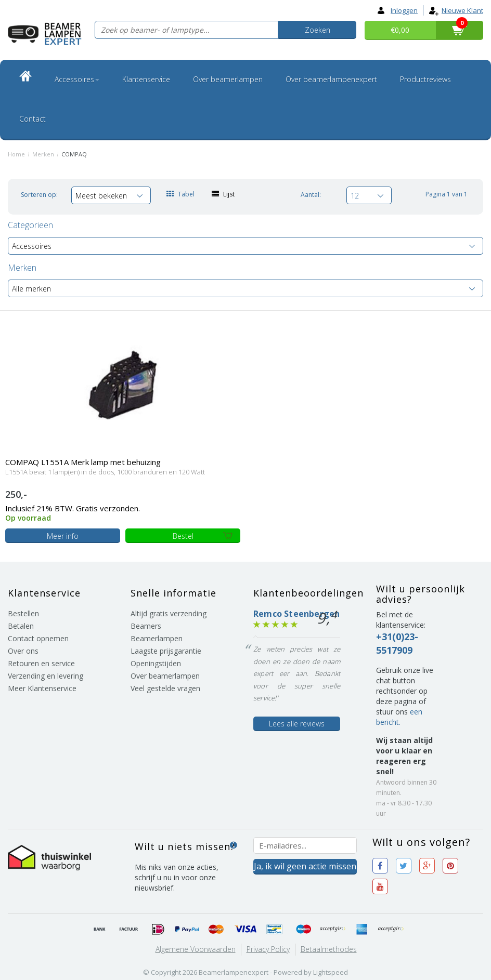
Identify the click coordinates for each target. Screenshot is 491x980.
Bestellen (23, 613)
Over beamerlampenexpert (331, 79)
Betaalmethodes (329, 949)
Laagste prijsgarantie (166, 651)
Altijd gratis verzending (169, 613)
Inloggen (398, 10)
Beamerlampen (157, 638)
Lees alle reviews (297, 724)
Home (16, 154)
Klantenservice (146, 79)
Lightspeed (331, 972)
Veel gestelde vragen (165, 688)
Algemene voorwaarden (196, 949)
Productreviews (425, 79)
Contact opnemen (38, 638)
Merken (43, 154)
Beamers (146, 626)
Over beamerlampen (228, 79)
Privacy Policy (268, 949)
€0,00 (400, 30)
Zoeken (318, 30)
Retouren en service (41, 663)
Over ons (23, 651)
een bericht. (399, 717)
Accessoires (77, 79)
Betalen (21, 626)
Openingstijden (156, 663)
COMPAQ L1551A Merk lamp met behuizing (83, 462)
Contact (33, 119)
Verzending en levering (46, 676)
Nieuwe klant (456, 10)
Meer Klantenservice (42, 688)
